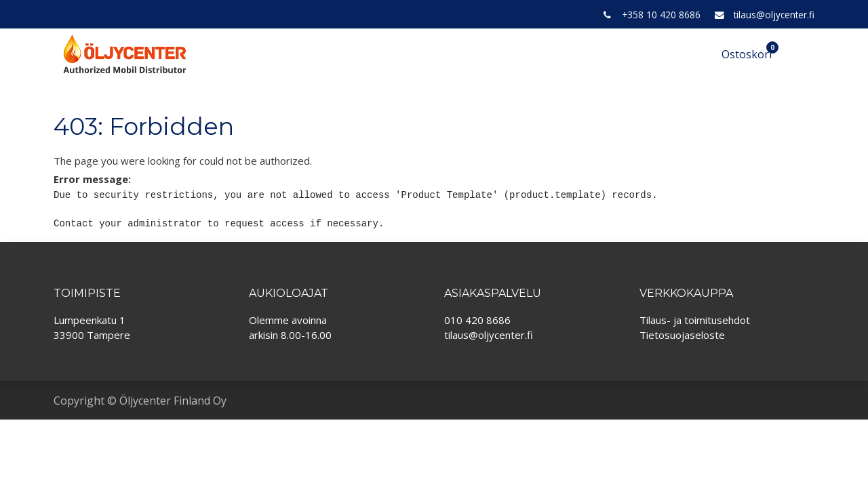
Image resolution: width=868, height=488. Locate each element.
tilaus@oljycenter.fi (774, 15)
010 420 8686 (477, 320)
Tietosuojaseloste (682, 335)
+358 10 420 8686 (661, 15)
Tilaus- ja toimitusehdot (695, 320)
